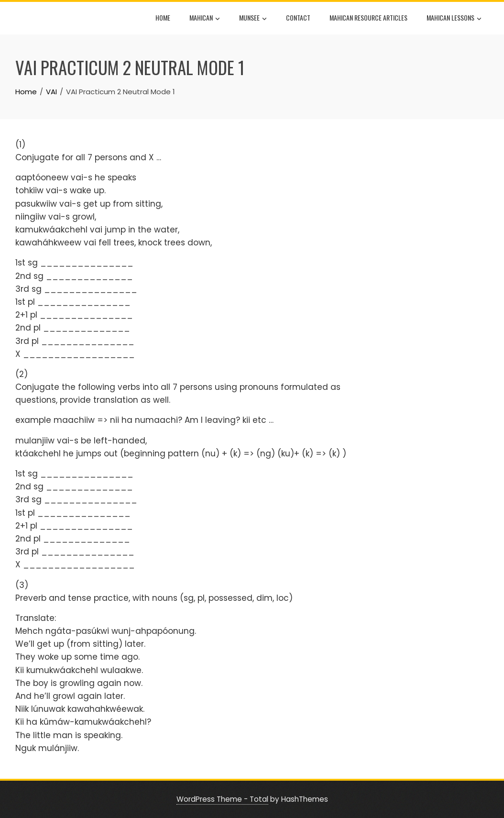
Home (163, 17)
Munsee (253, 19)
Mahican (205, 19)
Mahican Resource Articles (368, 17)
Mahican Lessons (454, 19)
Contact (298, 17)
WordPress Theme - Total (222, 799)
